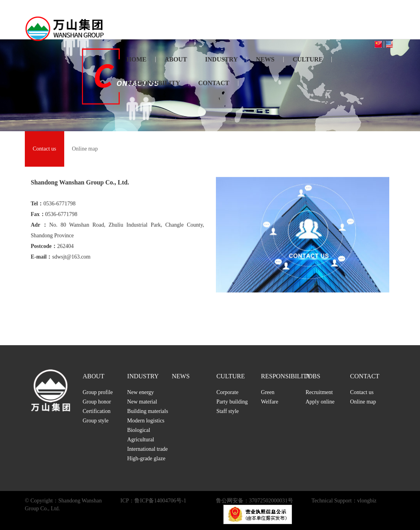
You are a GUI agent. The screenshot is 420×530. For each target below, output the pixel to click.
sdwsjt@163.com (71, 263)
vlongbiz (367, 501)
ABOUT (176, 59)
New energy (141, 392)
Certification (97, 411)
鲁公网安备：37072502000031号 (255, 501)
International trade (148, 449)
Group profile (98, 392)
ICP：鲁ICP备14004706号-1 (153, 501)
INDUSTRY (222, 59)
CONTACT (214, 83)
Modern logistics (146, 421)
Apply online (320, 402)
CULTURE (308, 59)
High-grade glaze (146, 458)
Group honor (97, 402)
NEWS (265, 59)
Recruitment (319, 392)
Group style (96, 421)
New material (142, 402)
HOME (137, 59)
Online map (85, 149)
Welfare (269, 402)
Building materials (148, 411)
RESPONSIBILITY (153, 83)
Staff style (228, 411)
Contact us (45, 149)
